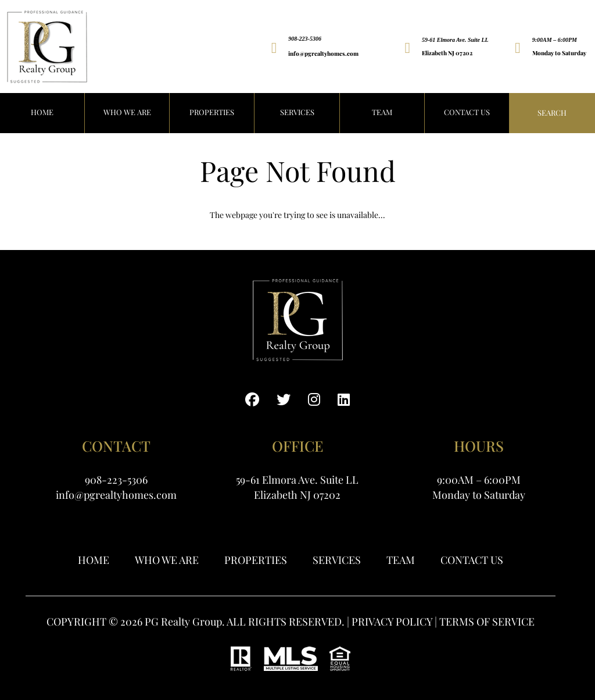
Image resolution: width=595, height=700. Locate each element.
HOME (42, 112)
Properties (256, 560)
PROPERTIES (212, 112)
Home (94, 560)
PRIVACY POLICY (392, 622)
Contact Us (467, 112)
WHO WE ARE (127, 112)
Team (382, 112)
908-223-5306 (305, 39)
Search (552, 112)
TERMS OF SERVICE (487, 622)
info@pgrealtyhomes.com (323, 53)
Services (297, 112)
